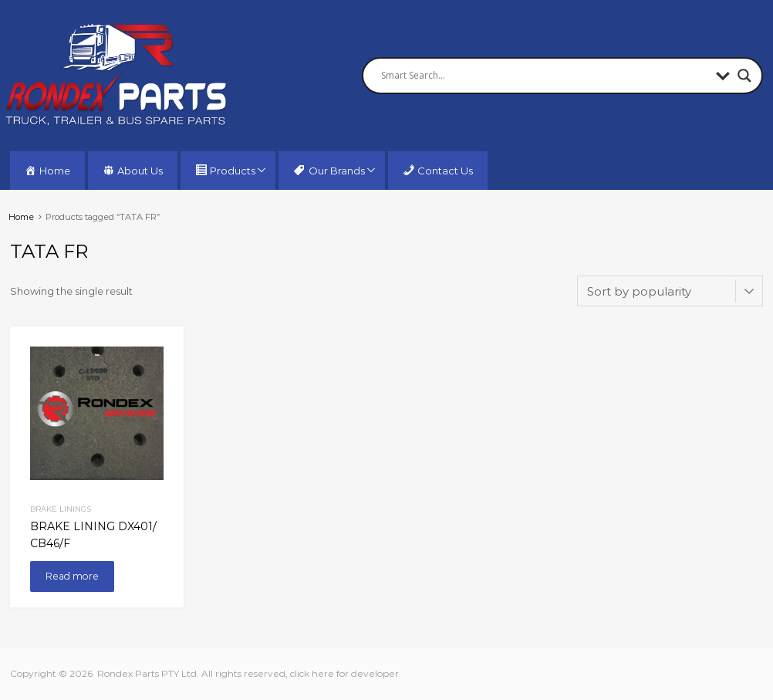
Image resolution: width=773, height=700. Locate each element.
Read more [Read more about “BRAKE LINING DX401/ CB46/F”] (72, 576)
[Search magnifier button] (744, 76)
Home (21, 217)
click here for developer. (346, 673)
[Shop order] (670, 291)
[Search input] (545, 76)
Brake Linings (61, 509)
